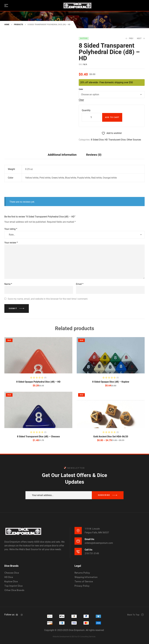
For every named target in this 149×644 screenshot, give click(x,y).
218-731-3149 (92, 553)
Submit (13, 308)
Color (81, 89)
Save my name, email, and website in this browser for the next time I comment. (48, 299)
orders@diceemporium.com (99, 543)
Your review (11, 243)
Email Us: (90, 539)
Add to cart (112, 117)
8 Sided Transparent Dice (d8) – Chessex (38, 437)
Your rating (11, 229)
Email (80, 284)
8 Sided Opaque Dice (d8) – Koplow (111, 382)
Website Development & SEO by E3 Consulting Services (74, 637)
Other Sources (134, 140)
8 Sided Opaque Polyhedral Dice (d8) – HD (38, 382)
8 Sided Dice (97, 140)
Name (8, 284)
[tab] (62, 155)
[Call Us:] (78, 551)
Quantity (86, 110)
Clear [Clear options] (81, 100)
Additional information (62, 155)
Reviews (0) (94, 155)
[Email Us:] (78, 541)
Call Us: (89, 550)
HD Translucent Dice (115, 140)
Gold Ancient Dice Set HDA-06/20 (111, 437)
